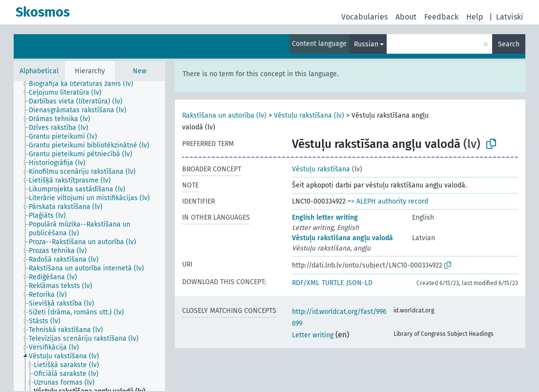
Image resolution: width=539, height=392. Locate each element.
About (406, 17)
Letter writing (313, 335)
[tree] (89, 236)
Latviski (510, 17)
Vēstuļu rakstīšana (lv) (309, 115)
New (140, 71)
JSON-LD (359, 283)
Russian (366, 44)
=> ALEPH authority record (388, 201)
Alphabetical (39, 71)
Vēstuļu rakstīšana (321, 169)
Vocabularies (364, 17)
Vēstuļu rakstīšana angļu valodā (342, 238)
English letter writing (325, 217)
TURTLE (333, 283)
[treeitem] (85, 84)
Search (509, 44)
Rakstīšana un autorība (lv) (224, 115)
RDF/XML (306, 283)
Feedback (441, 17)
